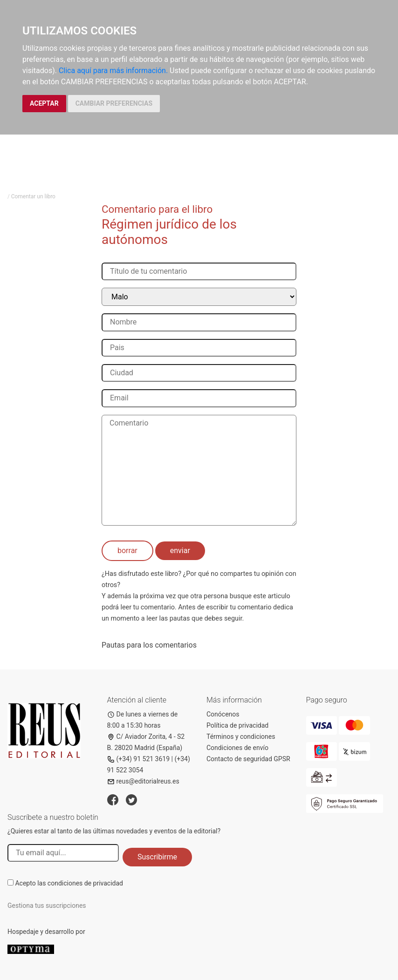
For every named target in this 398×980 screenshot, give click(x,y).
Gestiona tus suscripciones (47, 906)
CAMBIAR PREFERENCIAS (114, 103)
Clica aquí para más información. (113, 71)
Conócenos (223, 714)
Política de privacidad (237, 725)
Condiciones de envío (237, 748)
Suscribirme (157, 857)
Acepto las (69, 883)
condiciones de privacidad (85, 883)
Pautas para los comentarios (149, 645)
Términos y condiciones (241, 737)
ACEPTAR (44, 103)
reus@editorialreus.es (143, 781)
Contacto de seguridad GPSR (248, 759)
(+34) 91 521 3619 (139, 759)
